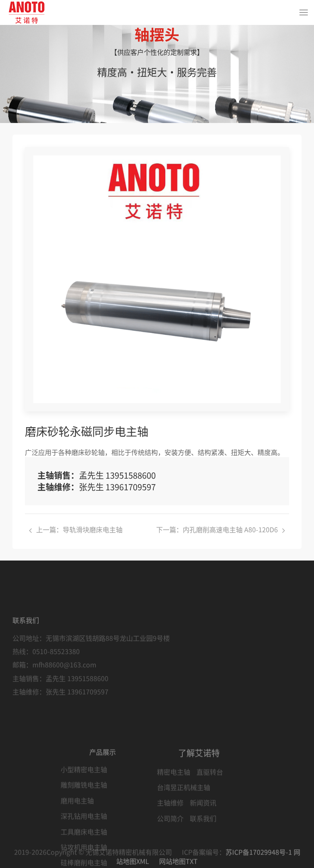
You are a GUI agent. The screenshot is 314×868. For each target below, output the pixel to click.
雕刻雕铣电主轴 (84, 850)
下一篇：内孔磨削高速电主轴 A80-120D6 (221, 529)
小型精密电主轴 (84, 835)
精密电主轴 (174, 837)
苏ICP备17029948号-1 (259, 860)
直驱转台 (210, 837)
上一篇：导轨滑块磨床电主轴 (76, 529)
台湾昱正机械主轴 (184, 853)
